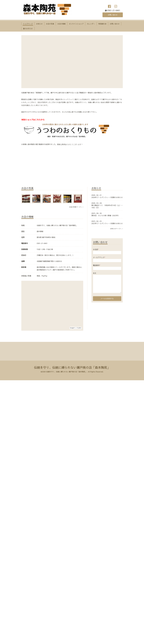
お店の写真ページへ (76, 207)
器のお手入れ (28, 29)
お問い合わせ (113, 15)
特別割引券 (102, 24)
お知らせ (39, 24)
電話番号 (97, 265)
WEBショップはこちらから (33, 120)
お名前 (96, 249)
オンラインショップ (76, 24)
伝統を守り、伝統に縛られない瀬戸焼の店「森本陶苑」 (72, 367)
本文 (95, 273)
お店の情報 (61, 24)
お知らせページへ (116, 229)
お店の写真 (50, 24)
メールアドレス (99, 257)
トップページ (28, 24)
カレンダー (91, 24)
